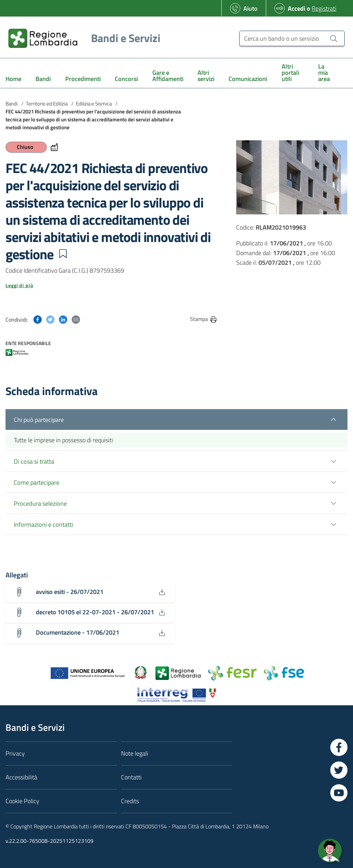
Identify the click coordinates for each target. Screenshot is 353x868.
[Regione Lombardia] (82, 38)
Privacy (15, 753)
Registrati (324, 8)
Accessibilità (21, 777)
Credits (130, 801)
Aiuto (250, 8)
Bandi (12, 104)
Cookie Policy (22, 801)
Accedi (297, 8)
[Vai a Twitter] (339, 770)
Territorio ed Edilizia (47, 104)
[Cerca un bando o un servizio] (292, 38)
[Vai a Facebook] (339, 747)
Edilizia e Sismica (94, 104)
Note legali (135, 753)
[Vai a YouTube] (339, 793)
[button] (63, 254)
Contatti (131, 777)
